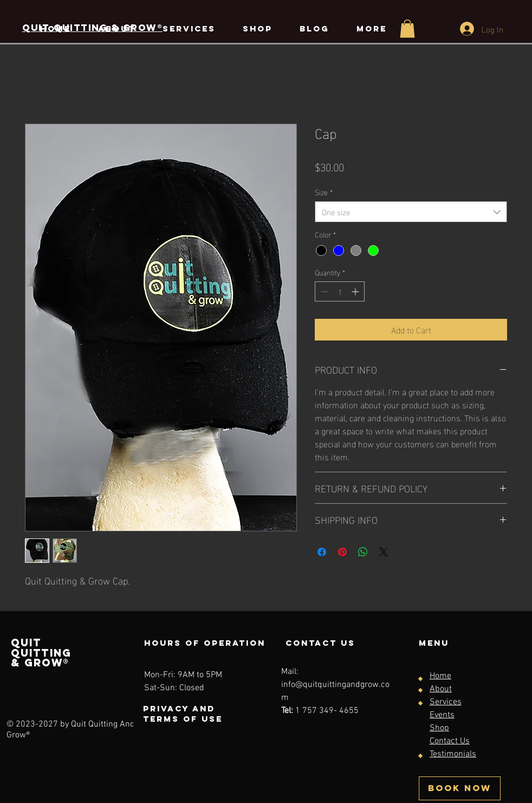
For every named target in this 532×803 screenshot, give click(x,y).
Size (324, 192)
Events (442, 715)
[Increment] (356, 291)
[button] (407, 28)
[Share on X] (384, 552)
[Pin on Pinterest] (342, 552)
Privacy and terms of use (183, 714)
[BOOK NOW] (460, 788)
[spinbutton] (340, 291)
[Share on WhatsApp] (363, 552)
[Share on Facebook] (322, 552)
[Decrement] (323, 291)
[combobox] (411, 212)
